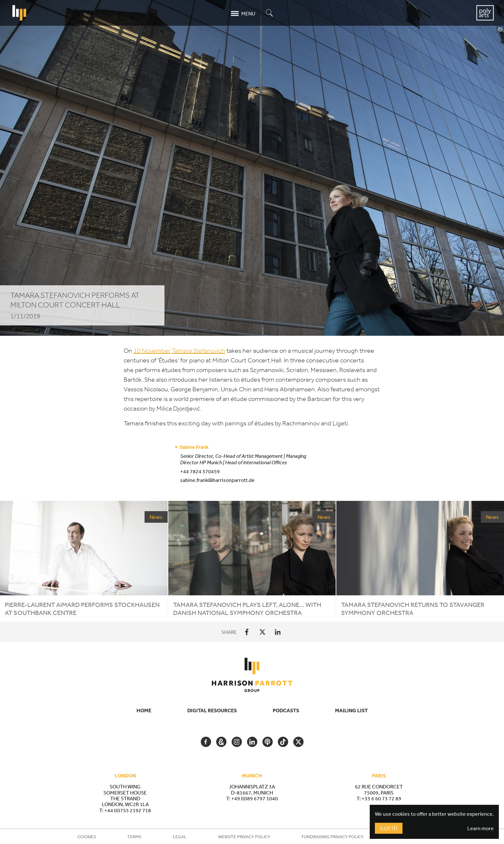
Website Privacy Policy (244, 837)
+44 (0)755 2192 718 (128, 810)
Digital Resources (212, 710)
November (152, 351)
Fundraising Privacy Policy (333, 837)
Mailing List (351, 710)
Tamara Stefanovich (199, 351)
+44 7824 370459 (200, 471)
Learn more (481, 828)
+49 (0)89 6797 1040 (255, 798)
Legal (180, 837)
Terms (134, 837)
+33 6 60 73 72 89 (381, 798)
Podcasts (286, 710)
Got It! (389, 828)
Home (144, 710)
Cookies (87, 837)
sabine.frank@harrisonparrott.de (217, 480)
